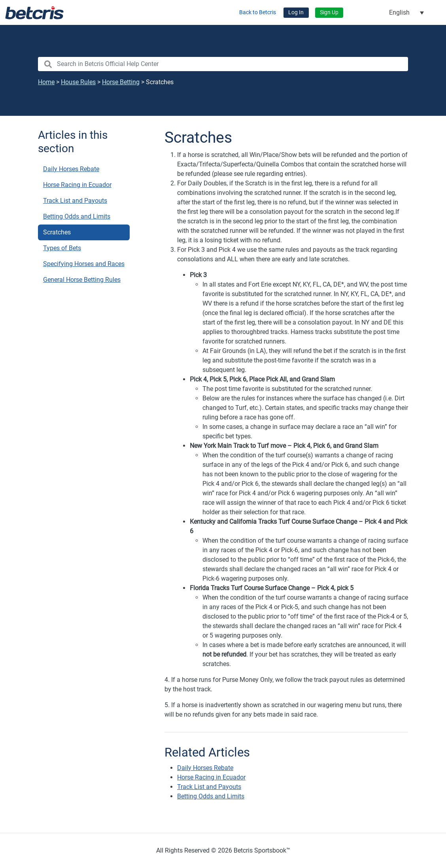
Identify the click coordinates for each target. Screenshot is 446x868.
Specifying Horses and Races (84, 264)
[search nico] (223, 64)
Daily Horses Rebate (71, 169)
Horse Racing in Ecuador (77, 185)
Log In (296, 12)
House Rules (78, 82)
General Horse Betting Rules (82, 280)
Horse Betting (121, 82)
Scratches (57, 232)
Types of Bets (62, 248)
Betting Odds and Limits (77, 216)
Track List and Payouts (75, 201)
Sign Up (329, 12)
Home (46, 82)
